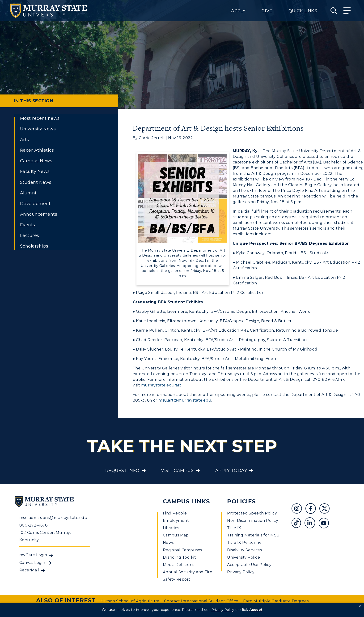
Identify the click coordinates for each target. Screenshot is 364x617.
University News (38, 129)
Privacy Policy (241, 572)
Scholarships (34, 246)
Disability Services (244, 550)
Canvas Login (32, 563)
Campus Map (176, 535)
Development (35, 204)
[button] (360, 606)
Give (267, 11)
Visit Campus (177, 471)
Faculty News (35, 171)
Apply (238, 11)
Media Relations (179, 565)
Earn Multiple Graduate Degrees (276, 601)
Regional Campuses (182, 550)
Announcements (39, 214)
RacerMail (29, 570)
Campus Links (186, 501)
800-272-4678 (34, 525)
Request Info (122, 471)
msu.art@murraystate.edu (185, 400)
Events (28, 225)
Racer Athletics (37, 150)
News (168, 542)
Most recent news (40, 118)
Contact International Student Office (201, 601)
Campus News (36, 161)
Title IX (234, 528)
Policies (241, 501)
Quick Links (303, 11)
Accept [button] (256, 610)
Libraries (171, 528)
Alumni (28, 193)
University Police (243, 557)
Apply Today (231, 471)
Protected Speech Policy (252, 513)
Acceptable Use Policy (249, 565)
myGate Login (33, 555)
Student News (36, 182)
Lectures (30, 236)
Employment (176, 521)
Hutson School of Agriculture (130, 601)
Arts (25, 140)
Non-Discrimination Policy (253, 521)
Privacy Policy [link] (223, 610)
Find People (175, 513)
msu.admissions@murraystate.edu (53, 518)
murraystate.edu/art (161, 385)
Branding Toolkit (180, 557)
